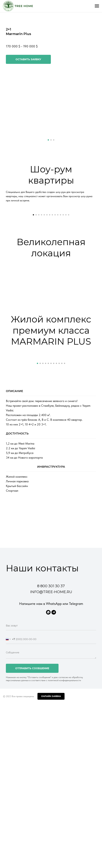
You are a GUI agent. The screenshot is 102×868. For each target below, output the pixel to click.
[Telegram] (54, 722)
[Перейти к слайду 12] (63, 269)
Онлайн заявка (51, 806)
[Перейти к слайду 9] (55, 269)
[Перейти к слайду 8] (52, 269)
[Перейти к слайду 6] (47, 269)
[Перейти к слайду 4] (42, 269)
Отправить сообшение (32, 778)
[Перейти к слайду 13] (66, 269)
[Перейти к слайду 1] (48, 140)
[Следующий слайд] (96, 238)
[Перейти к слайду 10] (58, 269)
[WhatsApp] (48, 722)
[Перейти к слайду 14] (69, 269)
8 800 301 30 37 (51, 695)
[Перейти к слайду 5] (44, 269)
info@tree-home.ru (51, 701)
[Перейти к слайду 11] (60, 269)
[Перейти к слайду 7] (50, 269)
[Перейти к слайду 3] (54, 140)
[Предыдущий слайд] (6, 238)
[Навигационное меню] (97, 6)
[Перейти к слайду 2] (51, 140)
